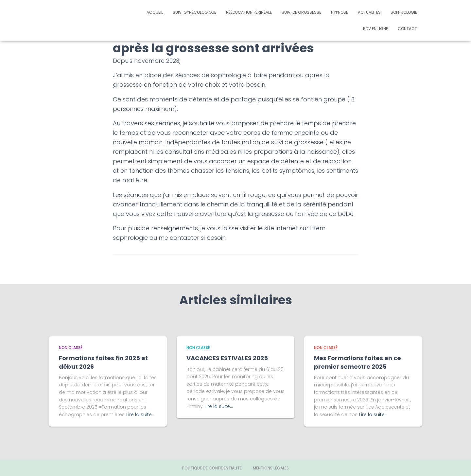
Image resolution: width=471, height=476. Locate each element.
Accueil (155, 12)
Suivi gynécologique (194, 12)
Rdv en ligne (375, 29)
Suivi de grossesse (301, 12)
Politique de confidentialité (212, 468)
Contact (407, 29)
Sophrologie (404, 12)
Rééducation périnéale (249, 12)
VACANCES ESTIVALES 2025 (227, 358)
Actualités (369, 12)
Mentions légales (271, 468)
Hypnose (340, 12)
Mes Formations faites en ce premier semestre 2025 (358, 362)
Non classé (71, 348)
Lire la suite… (140, 414)
